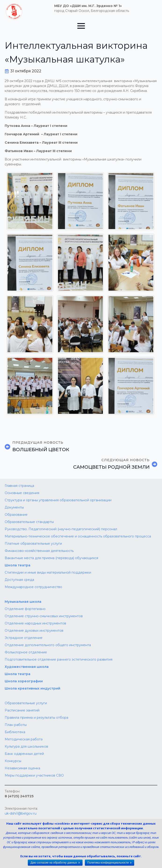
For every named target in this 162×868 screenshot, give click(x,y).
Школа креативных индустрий (32, 688)
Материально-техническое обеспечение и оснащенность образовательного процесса (78, 536)
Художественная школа (27, 667)
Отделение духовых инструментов (34, 631)
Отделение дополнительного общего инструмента (48, 645)
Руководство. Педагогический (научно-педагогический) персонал (61, 529)
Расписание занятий (22, 710)
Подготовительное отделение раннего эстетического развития (59, 659)
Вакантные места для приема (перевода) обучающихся (51, 558)
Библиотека (15, 732)
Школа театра (18, 565)
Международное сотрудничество (33, 587)
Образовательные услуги (26, 703)
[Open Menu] (81, 26)
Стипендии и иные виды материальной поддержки (48, 572)
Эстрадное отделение (24, 638)
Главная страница (19, 486)
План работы (16, 725)
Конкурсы (13, 761)
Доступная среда (19, 580)
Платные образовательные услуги (33, 544)
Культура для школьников (26, 746)
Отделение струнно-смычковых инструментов (44, 616)
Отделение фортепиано (25, 609)
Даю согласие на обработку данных (54, 863)
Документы (14, 507)
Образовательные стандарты (29, 522)
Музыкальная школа (23, 602)
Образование (16, 515)
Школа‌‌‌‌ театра (18, 674)
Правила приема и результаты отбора (36, 718)
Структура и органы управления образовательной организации (58, 500)
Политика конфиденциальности (108, 863)
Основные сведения (22, 493)
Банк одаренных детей (24, 754)
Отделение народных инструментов (35, 623)
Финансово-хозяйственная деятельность (39, 551)
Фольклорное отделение (26, 652)
